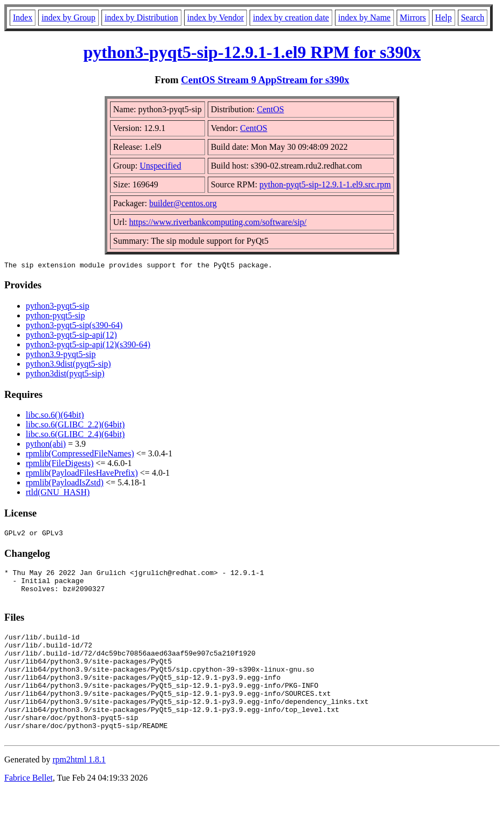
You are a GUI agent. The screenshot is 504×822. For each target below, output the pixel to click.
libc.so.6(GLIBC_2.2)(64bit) (75, 426)
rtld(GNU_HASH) (58, 494)
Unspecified (160, 166)
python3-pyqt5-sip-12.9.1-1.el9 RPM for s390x (252, 52)
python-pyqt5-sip (55, 317)
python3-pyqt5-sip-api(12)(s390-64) (88, 346)
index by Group (68, 17)
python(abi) (46, 445)
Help (444, 17)
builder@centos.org (183, 203)
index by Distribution (141, 17)
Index (23, 17)
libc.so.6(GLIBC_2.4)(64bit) (75, 436)
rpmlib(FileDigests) (60, 465)
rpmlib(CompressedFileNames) (80, 455)
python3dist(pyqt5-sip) (65, 375)
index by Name (364, 17)
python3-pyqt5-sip (57, 307)
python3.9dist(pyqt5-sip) (68, 365)
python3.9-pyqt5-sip (61, 356)
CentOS (270, 109)
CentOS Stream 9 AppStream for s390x (265, 80)
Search (473, 17)
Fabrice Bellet (28, 808)
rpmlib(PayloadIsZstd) (65, 484)
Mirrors (413, 17)
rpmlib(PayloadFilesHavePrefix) (82, 474)
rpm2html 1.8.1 (79, 790)
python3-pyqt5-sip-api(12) (71, 336)
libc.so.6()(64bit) (55, 416)
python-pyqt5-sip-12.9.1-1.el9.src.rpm (325, 184)
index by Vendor (216, 17)
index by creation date (291, 17)
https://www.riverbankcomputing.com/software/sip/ (218, 222)
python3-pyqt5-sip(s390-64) (74, 327)
